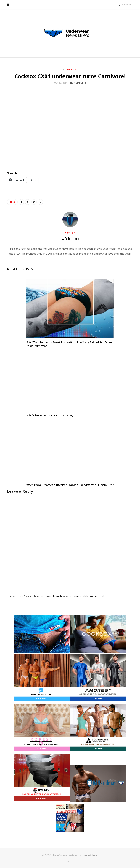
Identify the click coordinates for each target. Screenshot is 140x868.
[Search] (119, 5)
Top (70, 861)
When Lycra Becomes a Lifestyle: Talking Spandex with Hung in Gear (70, 485)
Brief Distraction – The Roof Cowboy (50, 415)
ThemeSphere (90, 855)
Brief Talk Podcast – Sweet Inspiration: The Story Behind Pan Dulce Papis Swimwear (69, 344)
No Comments (78, 83)
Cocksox (71, 69)
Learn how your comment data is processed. (79, 596)
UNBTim (70, 238)
